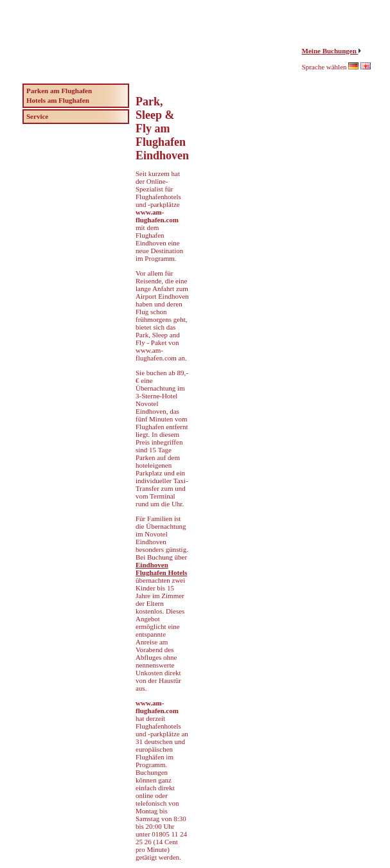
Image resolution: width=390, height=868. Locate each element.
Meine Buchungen (330, 51)
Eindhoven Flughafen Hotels (161, 569)
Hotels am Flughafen (58, 100)
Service (37, 116)
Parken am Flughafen (59, 91)
